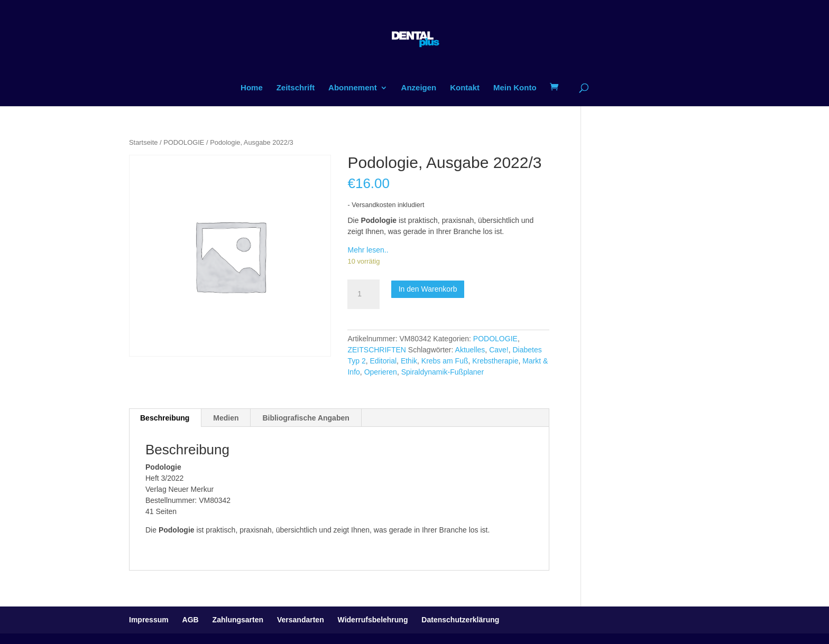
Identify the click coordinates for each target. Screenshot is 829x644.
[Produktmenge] (363, 294)
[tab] (165, 418)
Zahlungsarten (238, 620)
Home (252, 88)
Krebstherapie (495, 361)
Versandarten (301, 620)
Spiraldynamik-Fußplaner (443, 372)
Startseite (143, 142)
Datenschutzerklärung (460, 620)
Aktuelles (470, 350)
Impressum (149, 620)
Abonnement (353, 88)
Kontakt (465, 88)
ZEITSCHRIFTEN (376, 350)
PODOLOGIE (184, 142)
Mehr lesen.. (368, 250)
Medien (226, 418)
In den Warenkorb (428, 289)
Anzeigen (419, 88)
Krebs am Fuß (445, 361)
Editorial (384, 361)
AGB (191, 620)
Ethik (409, 361)
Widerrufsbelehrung (373, 620)
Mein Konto (515, 88)
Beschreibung (165, 418)
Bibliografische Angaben (306, 418)
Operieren (381, 372)
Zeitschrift (296, 88)
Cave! (499, 350)
